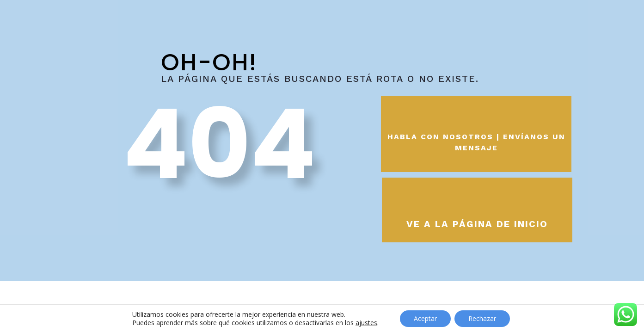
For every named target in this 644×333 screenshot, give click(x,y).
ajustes (366, 323)
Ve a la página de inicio (477, 224)
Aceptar (425, 318)
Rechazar (482, 318)
